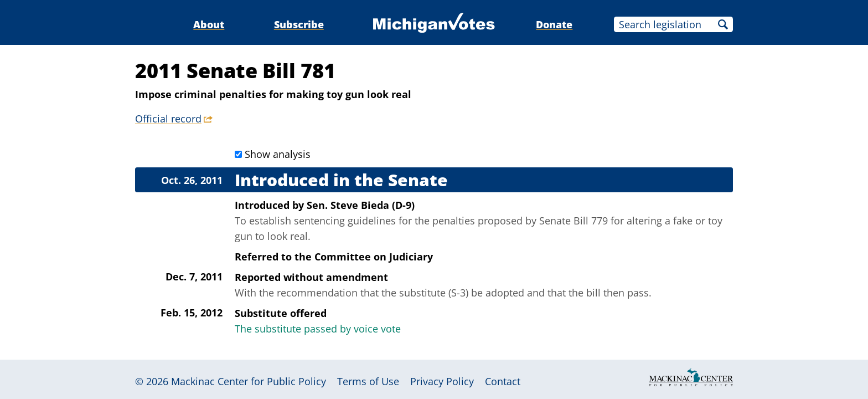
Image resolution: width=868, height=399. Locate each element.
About (209, 24)
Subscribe (299, 24)
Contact (503, 381)
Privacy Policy (442, 381)
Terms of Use (368, 381)
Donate (554, 24)
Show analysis (278, 154)
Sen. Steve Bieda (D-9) (361, 205)
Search (723, 24)
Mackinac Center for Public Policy (249, 381)
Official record (168, 119)
